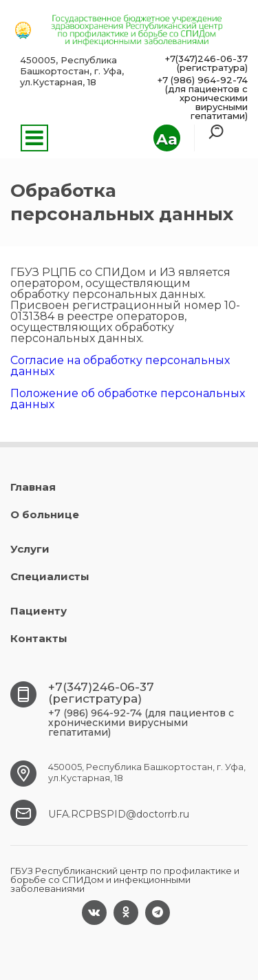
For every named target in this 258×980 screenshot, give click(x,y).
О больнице (45, 514)
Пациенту (39, 611)
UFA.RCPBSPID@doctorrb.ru (119, 814)
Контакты (39, 638)
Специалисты (50, 576)
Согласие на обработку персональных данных (120, 366)
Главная (33, 487)
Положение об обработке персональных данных (128, 399)
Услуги (30, 549)
